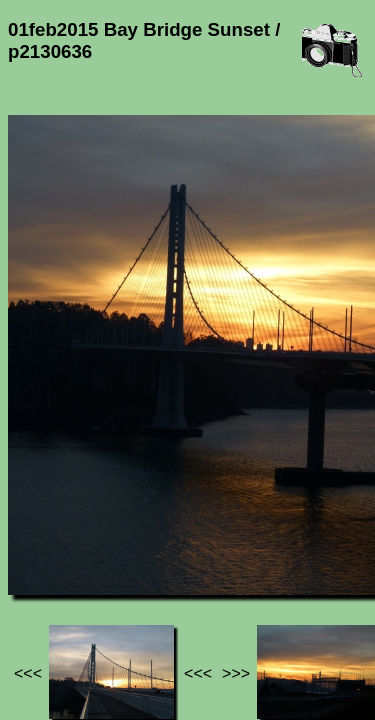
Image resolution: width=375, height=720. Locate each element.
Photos (119, 538)
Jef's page (44, 538)
